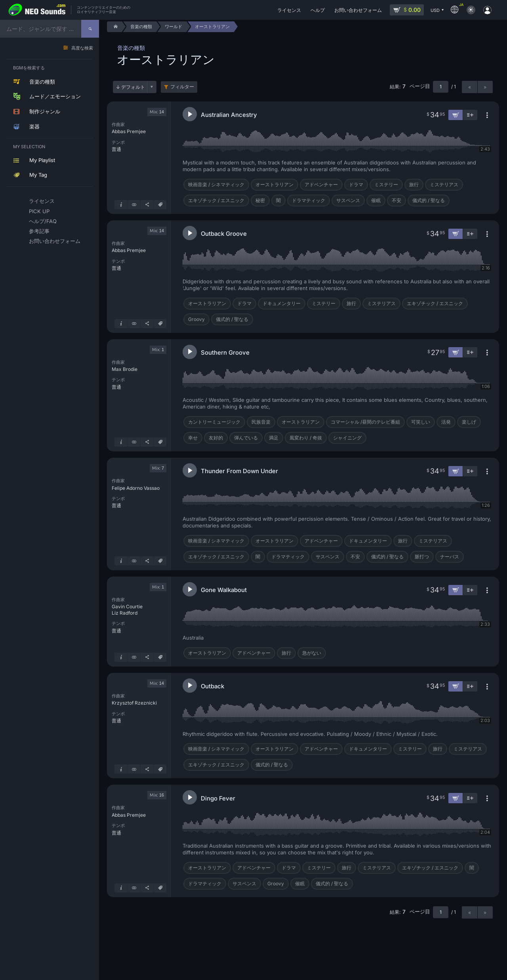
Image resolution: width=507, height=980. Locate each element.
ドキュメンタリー (282, 303)
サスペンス (348, 200)
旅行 (414, 184)
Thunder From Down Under (239, 471)
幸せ (193, 438)
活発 (446, 422)
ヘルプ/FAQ (43, 221)
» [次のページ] (485, 87)
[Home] (114, 27)
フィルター (182, 87)
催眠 (376, 200)
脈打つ (422, 557)
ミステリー (386, 184)
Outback (213, 686)
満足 (274, 438)
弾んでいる (246, 438)
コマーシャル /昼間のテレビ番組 (365, 422)
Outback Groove (224, 234)
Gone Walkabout (224, 590)
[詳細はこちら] (121, 205)
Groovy (196, 319)
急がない (312, 653)
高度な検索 (82, 48)
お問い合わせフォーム (51, 241)
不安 (396, 200)
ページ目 (420, 86)
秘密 (260, 200)
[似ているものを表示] (134, 205)
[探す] (90, 29)
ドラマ (356, 184)
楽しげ (469, 422)
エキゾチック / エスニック (216, 200)
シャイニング (347, 438)
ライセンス (42, 201)
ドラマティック (309, 200)
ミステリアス (444, 184)
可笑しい (421, 422)
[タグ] (160, 205)
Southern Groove (225, 352)
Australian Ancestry (229, 115)
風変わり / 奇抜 (306, 438)
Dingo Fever (218, 798)
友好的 (216, 438)
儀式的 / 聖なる (429, 200)
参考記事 (39, 231)
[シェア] (147, 205)
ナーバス (450, 557)
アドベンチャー (321, 184)
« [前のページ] (470, 87)
